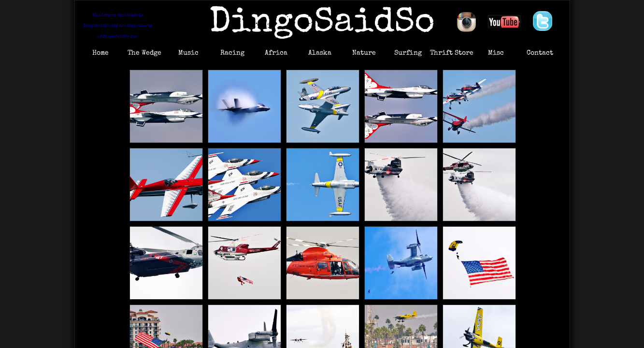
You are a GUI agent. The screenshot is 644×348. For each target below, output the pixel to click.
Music (188, 53)
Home (100, 53)
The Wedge (144, 53)
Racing (232, 53)
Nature (364, 53)
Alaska (320, 53)
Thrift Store (452, 53)
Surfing (408, 53)
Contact (540, 53)
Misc (496, 53)
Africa (276, 53)
